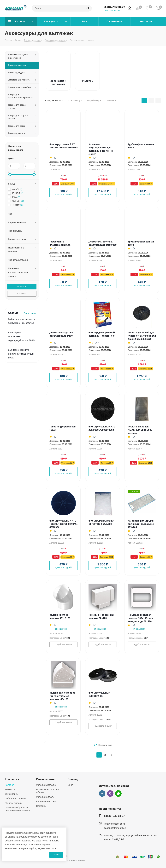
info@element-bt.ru (114, 824)
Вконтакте (102, 793)
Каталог (9, 785)
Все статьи (30, 313)
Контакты (10, 789)
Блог (70, 785)
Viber (110, 793)
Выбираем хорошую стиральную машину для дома (21, 354)
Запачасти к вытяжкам (58, 82)
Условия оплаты (45, 797)
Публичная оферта (16, 798)
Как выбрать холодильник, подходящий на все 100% (21, 336)
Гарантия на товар (47, 801)
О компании (12, 794)
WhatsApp (118, 793)
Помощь (41, 806)
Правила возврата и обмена (47, 791)
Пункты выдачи (14, 803)
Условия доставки (46, 785)
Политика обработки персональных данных (18, 809)
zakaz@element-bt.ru (116, 828)
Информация (45, 779)
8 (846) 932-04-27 (115, 7)
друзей (68, 194)
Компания (12, 779)
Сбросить (22, 293)
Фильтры (88, 81)
